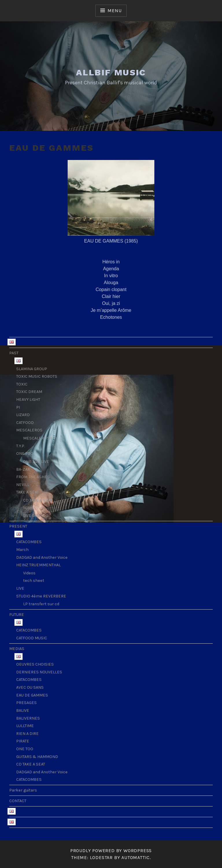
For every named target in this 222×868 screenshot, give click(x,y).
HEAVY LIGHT (28, 399)
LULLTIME (25, 726)
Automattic (136, 857)
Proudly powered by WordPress (111, 851)
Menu (114, 11)
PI (18, 407)
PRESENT (18, 526)
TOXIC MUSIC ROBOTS (37, 376)
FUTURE (17, 615)
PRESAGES (26, 703)
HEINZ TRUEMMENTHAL (38, 565)
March (22, 550)
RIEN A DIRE (27, 734)
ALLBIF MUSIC (111, 72)
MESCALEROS (29, 430)
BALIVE (23, 710)
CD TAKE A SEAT (38, 500)
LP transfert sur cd (41, 604)
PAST (14, 353)
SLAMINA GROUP (32, 369)
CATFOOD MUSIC (32, 638)
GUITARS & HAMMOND (37, 757)
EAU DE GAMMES (32, 695)
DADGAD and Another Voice (42, 557)
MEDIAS (17, 649)
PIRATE (23, 741)
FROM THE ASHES (33, 477)
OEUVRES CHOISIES (35, 664)
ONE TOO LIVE (36, 462)
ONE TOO (25, 453)
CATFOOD (25, 423)
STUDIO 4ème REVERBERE (41, 596)
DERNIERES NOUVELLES (39, 672)
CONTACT (18, 801)
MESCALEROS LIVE (41, 438)
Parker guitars (23, 790)
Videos (29, 573)
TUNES (29, 508)
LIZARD (23, 415)
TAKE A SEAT (27, 492)
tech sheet (34, 581)
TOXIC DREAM (29, 392)
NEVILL (23, 485)
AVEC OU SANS (30, 687)
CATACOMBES (29, 542)
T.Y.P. (21, 446)
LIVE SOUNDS (36, 516)
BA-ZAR (23, 469)
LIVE (20, 588)
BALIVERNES (28, 718)
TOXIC (22, 384)
